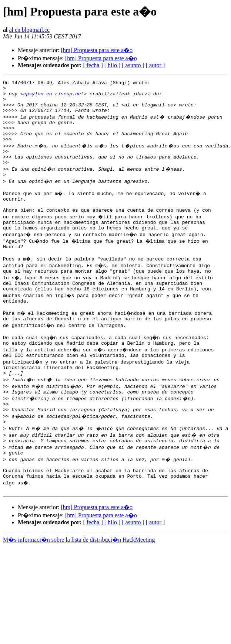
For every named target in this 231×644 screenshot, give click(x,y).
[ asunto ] (133, 65)
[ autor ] (155, 65)
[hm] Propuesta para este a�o (97, 50)
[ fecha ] (93, 65)
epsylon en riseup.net (54, 97)
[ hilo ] (113, 65)
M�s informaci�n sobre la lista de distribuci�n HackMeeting (79, 587)
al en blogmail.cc (29, 30)
